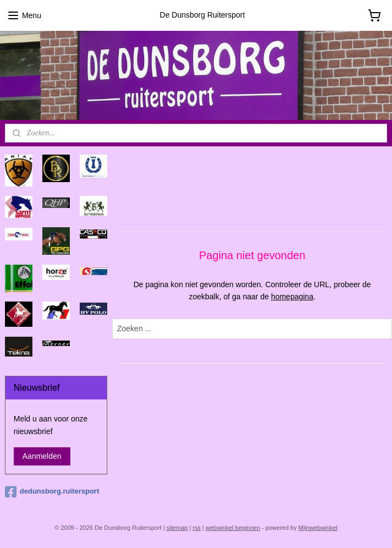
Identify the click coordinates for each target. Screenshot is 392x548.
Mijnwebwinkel (318, 528)
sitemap (177, 528)
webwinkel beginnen (233, 528)
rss (197, 528)
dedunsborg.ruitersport (52, 492)
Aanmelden (42, 456)
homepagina (292, 297)
